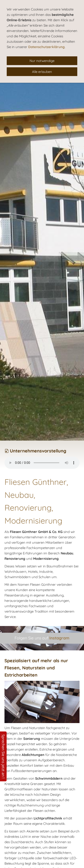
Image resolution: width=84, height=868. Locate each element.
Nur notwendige (42, 61)
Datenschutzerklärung (46, 47)
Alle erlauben (42, 72)
